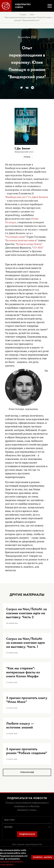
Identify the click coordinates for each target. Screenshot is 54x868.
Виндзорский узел (16, 197)
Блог (32, 15)
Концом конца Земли (29, 244)
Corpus (23, 15)
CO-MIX (38, 248)
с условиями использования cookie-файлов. (11, 862)
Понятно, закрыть (43, 857)
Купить (27, 157)
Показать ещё (27, 772)
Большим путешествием (21, 240)
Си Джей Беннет (38, 197)
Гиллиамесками (15, 237)
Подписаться (27, 834)
